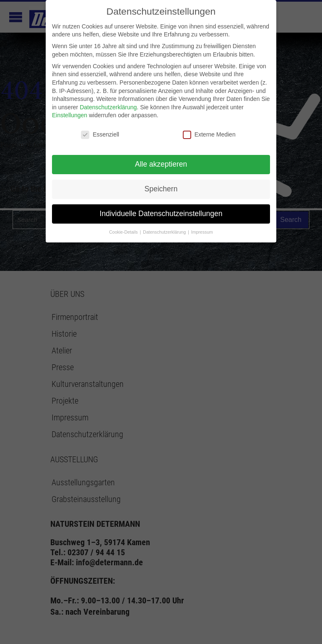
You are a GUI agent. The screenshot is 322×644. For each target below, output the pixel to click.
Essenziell (100, 135)
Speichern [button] (161, 189)
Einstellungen (70, 115)
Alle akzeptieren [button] (161, 164)
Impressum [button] (202, 232)
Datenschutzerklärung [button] (165, 232)
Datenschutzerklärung (108, 107)
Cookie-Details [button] (124, 232)
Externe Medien (209, 135)
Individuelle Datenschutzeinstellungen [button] (161, 214)
